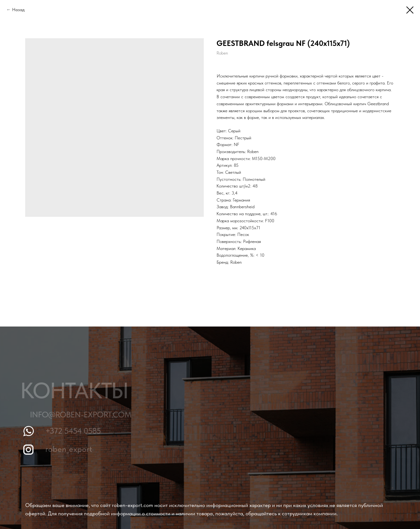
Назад (18, 10)
